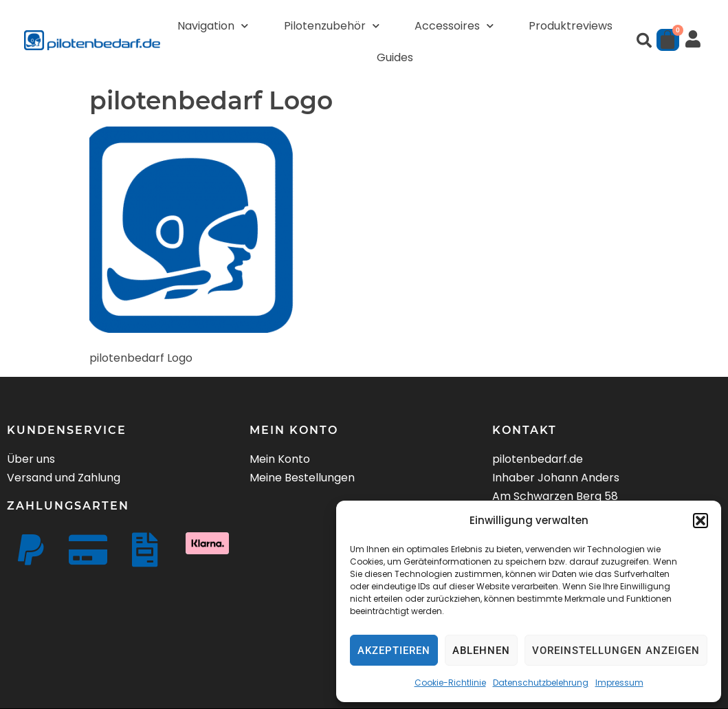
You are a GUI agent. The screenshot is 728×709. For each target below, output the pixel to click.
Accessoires (454, 26)
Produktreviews (571, 26)
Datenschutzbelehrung (541, 683)
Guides (395, 57)
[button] (701, 521)
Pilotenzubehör (332, 26)
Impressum (619, 683)
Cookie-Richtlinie (450, 683)
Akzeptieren (394, 651)
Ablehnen (481, 651)
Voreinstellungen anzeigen (616, 651)
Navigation (213, 26)
